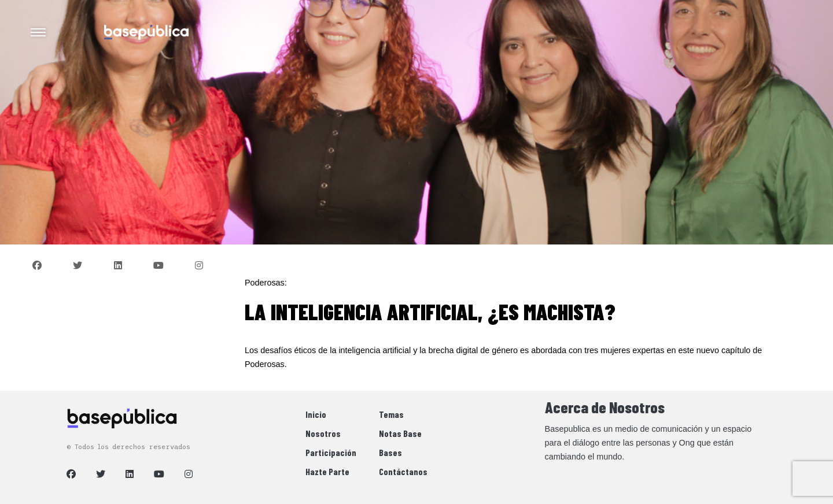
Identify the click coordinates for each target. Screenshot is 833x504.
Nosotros (323, 433)
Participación (331, 452)
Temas (391, 414)
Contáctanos (403, 471)
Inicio (316, 414)
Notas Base (400, 433)
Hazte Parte (327, 471)
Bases (390, 452)
